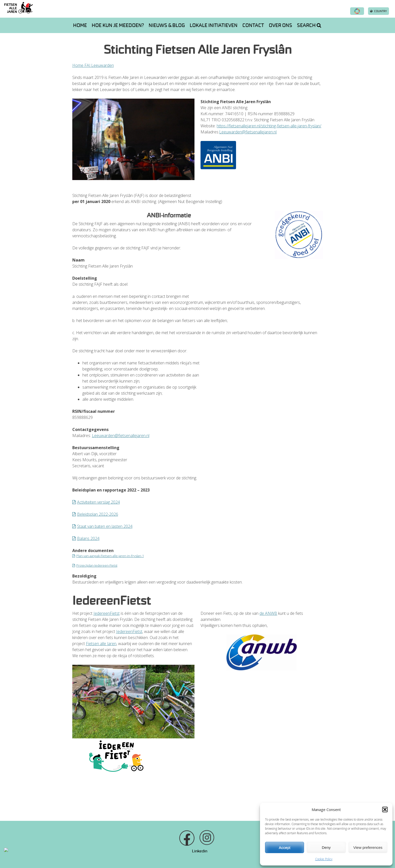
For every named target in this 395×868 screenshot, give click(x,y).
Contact (253, 25)
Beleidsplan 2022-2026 (98, 514)
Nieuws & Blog (167, 25)
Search (309, 25)
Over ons (281, 25)
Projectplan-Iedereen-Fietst (97, 565)
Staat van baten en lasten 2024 (105, 526)
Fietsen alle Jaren (101, 644)
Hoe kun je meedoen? (118, 25)
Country (378, 11)
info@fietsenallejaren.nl (232, 851)
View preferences (368, 847)
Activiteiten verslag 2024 (98, 502)
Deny (326, 847)
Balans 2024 (88, 538)
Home (80, 25)
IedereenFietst (107, 613)
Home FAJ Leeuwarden (93, 65)
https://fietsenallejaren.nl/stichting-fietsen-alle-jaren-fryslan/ (269, 126)
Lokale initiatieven (214, 25)
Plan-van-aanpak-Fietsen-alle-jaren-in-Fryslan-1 (110, 556)
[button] (385, 809)
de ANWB (268, 613)
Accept (285, 847)
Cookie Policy (324, 859)
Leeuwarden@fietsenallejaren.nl (248, 132)
